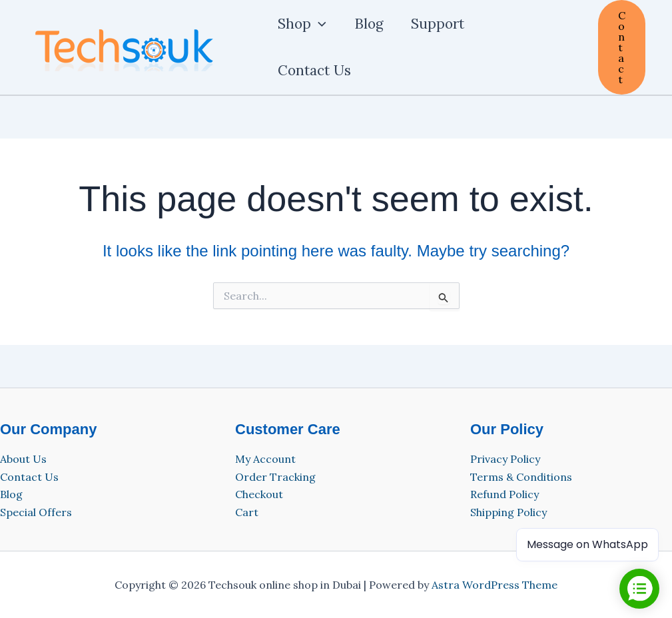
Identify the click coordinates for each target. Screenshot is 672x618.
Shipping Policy (508, 512)
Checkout (259, 494)
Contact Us (29, 477)
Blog (11, 494)
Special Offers (36, 512)
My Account (265, 459)
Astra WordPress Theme (495, 585)
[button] (622, 47)
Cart (247, 512)
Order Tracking (275, 477)
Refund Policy (504, 494)
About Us (23, 459)
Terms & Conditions (521, 477)
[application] (319, 24)
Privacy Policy (505, 459)
